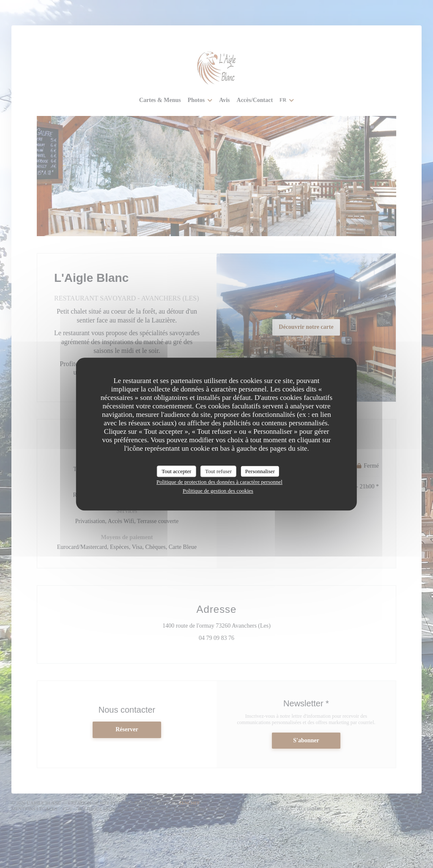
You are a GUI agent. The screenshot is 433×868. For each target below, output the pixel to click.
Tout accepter (176, 471)
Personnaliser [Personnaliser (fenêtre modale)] (260, 471)
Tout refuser (218, 471)
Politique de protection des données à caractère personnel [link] (219, 482)
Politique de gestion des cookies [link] (218, 491)
